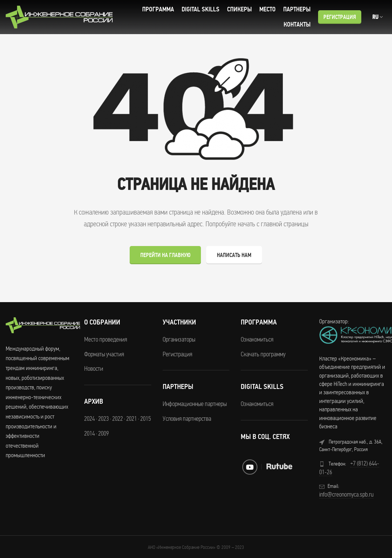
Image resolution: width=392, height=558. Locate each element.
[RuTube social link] (279, 466)
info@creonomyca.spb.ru (346, 494)
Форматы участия (104, 354)
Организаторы (179, 339)
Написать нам (234, 255)
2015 (146, 418)
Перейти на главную (165, 255)
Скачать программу (263, 354)
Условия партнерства (187, 418)
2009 (103, 433)
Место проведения (106, 339)
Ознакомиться (257, 339)
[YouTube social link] (250, 467)
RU (375, 17)
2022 (118, 418)
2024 (89, 418)
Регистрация (340, 17)
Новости (94, 368)
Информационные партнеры (195, 404)
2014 (89, 433)
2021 (132, 418)
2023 (103, 418)
